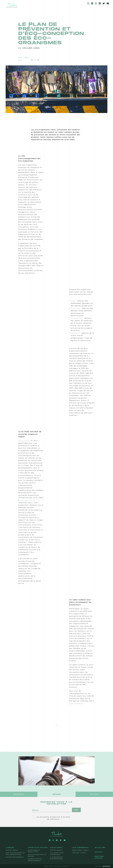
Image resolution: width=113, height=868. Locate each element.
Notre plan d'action (38, 848)
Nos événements (81, 848)
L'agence (10, 848)
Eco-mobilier (77, 318)
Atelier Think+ (80, 853)
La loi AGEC (24, 441)
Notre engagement (15, 857)
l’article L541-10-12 (29, 500)
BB (110, 866)
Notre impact (56, 848)
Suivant (94, 794)
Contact (99, 852)
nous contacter (76, 703)
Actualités (100, 848)
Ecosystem (76, 308)
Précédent (19, 794)
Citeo (73, 301)
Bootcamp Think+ (81, 850)
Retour (57, 794)
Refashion (75, 333)
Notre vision (12, 850)
